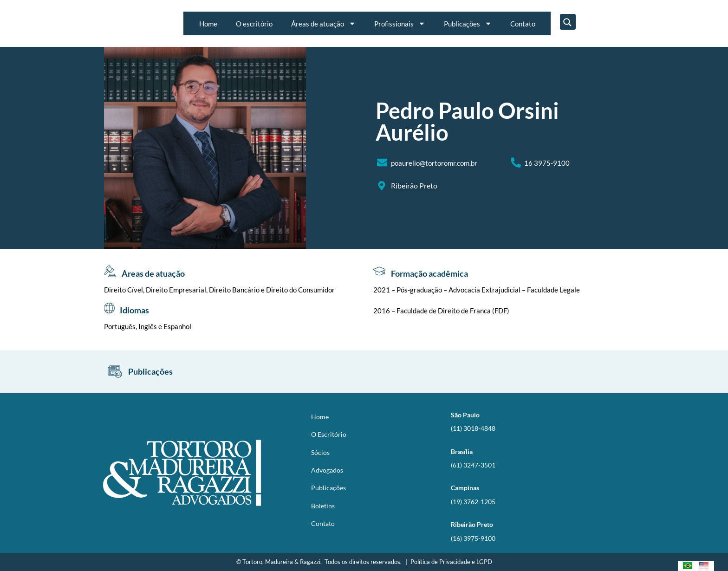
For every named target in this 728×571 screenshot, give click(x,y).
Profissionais (400, 23)
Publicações (468, 23)
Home (208, 24)
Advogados (327, 470)
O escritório (254, 24)
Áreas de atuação (323, 23)
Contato (523, 24)
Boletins (323, 506)
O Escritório (329, 434)
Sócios (320, 452)
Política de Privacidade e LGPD (451, 562)
